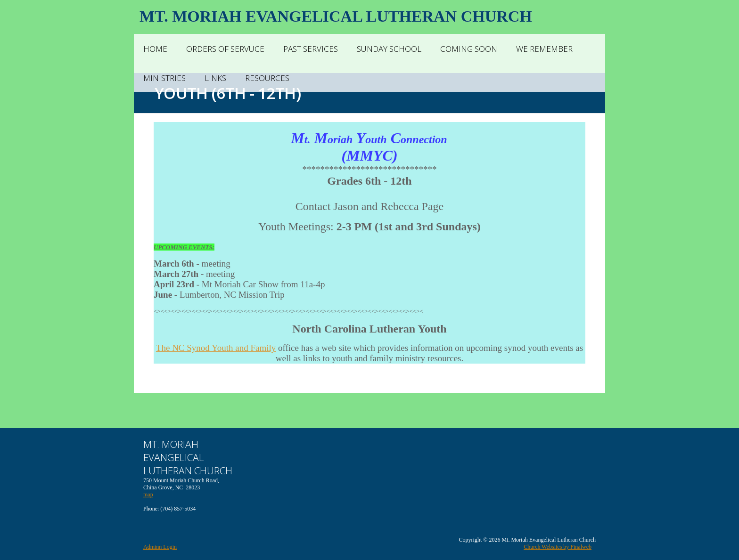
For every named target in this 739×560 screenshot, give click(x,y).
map (148, 495)
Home (155, 49)
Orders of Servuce (225, 49)
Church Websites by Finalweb (558, 547)
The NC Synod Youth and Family (216, 348)
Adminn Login (160, 547)
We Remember (544, 49)
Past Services (311, 49)
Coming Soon (469, 49)
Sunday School (389, 49)
